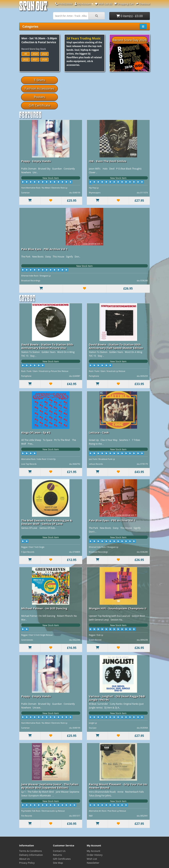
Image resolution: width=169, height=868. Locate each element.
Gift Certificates (62, 859)
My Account (94, 851)
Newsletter (93, 863)
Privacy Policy (27, 863)
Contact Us (59, 851)
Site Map (58, 863)
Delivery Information (31, 855)
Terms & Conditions (31, 851)
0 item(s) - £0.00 (130, 16)
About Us (24, 859)
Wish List (92, 859)
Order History (95, 855)
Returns (57, 855)
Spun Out (33, 7)
